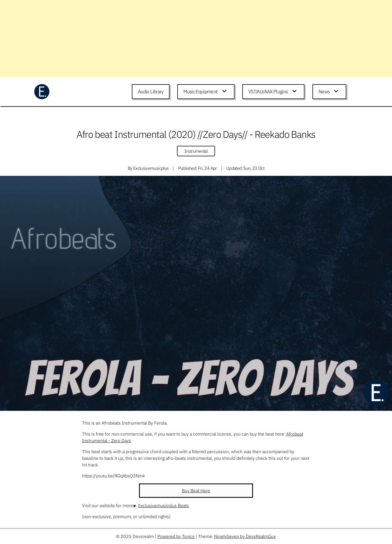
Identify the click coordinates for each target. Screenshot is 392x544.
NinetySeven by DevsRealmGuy (245, 536)
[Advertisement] (165, 39)
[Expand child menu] (225, 92)
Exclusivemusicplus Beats (164, 505)
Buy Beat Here (196, 491)
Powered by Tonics (176, 536)
